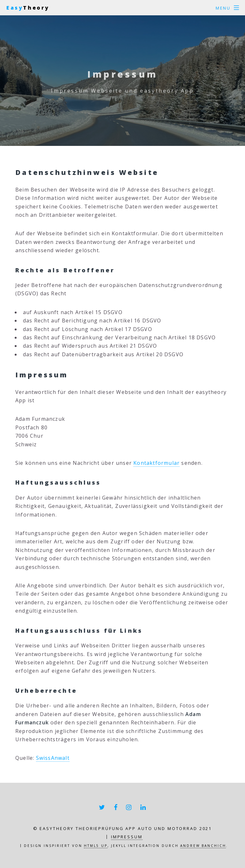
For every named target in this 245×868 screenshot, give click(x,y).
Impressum (127, 837)
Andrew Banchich (203, 846)
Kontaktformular (156, 463)
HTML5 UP (96, 846)
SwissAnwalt (53, 758)
